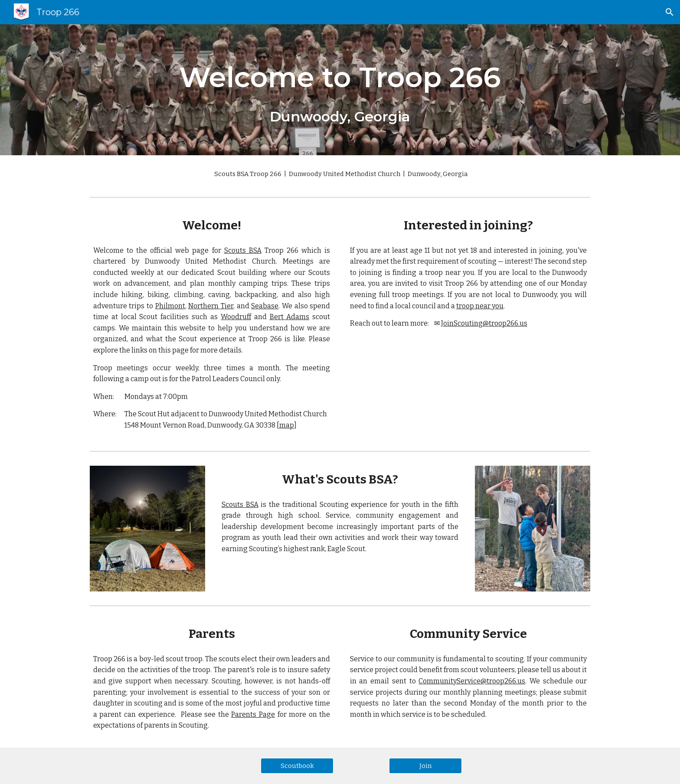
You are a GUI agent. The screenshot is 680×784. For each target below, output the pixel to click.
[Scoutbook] (297, 766)
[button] (670, 12)
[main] (340, 90)
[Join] (425, 766)
